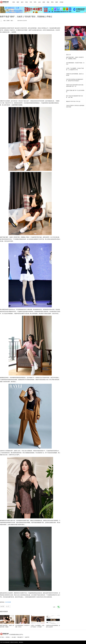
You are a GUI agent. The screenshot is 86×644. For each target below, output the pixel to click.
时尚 (35, 2)
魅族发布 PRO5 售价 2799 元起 (73, 101)
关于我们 (2, 637)
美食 (48, 2)
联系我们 (8, 637)
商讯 (52, 2)
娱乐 (22, 2)
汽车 (31, 2)
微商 (57, 2)
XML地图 (14, 637)
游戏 (44, 2)
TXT (22, 637)
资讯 (14, 2)
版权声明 (27, 637)
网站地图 (19, 637)
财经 (18, 2)
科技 (27, 2)
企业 (39, 2)
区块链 (61, 2)
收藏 (3, 606)
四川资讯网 (8, 602)
